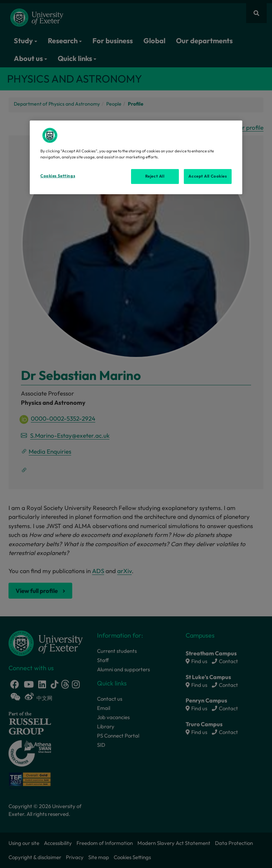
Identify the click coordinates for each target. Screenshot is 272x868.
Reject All (155, 176)
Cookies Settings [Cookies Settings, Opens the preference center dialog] (58, 176)
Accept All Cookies (208, 176)
